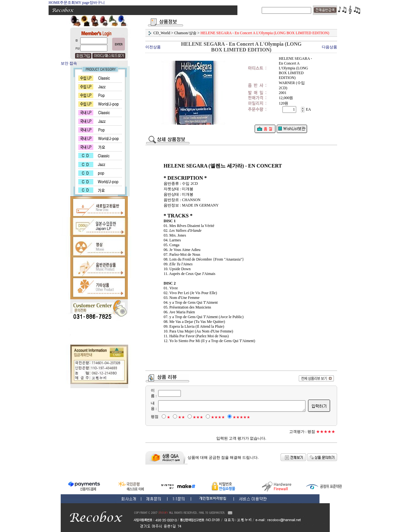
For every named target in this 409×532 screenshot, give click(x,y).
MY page (82, 3)
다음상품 (329, 47)
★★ (178, 417)
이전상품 (153, 47)
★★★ (194, 417)
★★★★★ (238, 417)
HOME (54, 3)
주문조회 (67, 3)
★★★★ (214, 417)
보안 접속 (69, 63)
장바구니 (97, 3)
